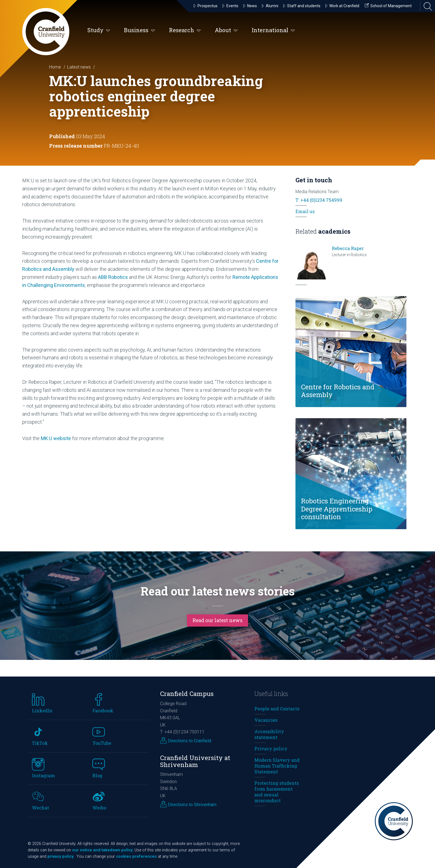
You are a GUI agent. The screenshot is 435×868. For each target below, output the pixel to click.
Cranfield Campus (187, 694)
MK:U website (56, 438)
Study (99, 30)
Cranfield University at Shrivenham (195, 761)
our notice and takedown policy (102, 850)
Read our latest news (217, 620)
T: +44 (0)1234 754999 (319, 200)
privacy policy (60, 856)
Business (140, 30)
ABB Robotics (113, 277)
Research (185, 30)
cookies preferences (136, 856)
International (273, 30)
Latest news (79, 67)
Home (55, 67)
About (226, 30)
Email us (305, 211)
